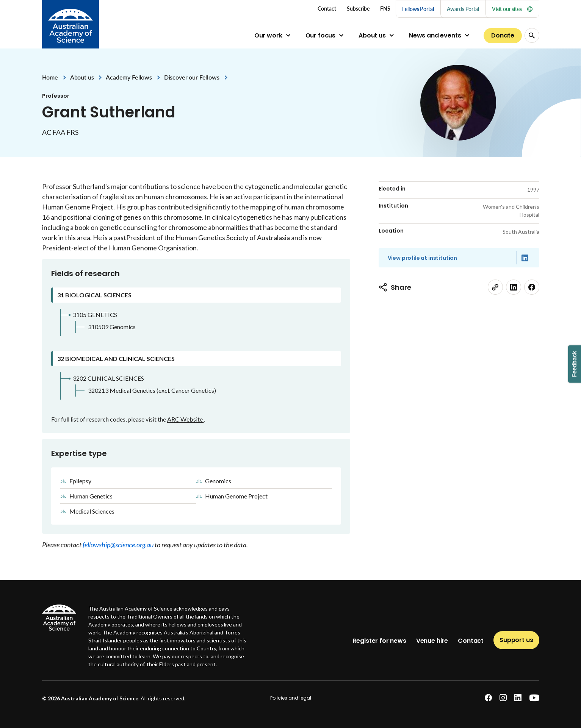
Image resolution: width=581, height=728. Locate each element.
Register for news (380, 641)
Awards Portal (463, 9)
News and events (435, 35)
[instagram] (503, 698)
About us (372, 35)
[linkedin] (514, 287)
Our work (268, 35)
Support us (516, 640)
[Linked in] (525, 258)
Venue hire (432, 641)
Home (50, 77)
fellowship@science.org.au (119, 545)
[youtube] (534, 698)
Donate (503, 35)
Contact (471, 641)
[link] (495, 287)
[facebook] (532, 287)
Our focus (321, 35)
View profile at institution (423, 258)
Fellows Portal (418, 9)
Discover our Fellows (192, 77)
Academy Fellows (129, 77)
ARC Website (186, 419)
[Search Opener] (532, 35)
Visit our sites (512, 9)
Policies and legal (291, 698)
